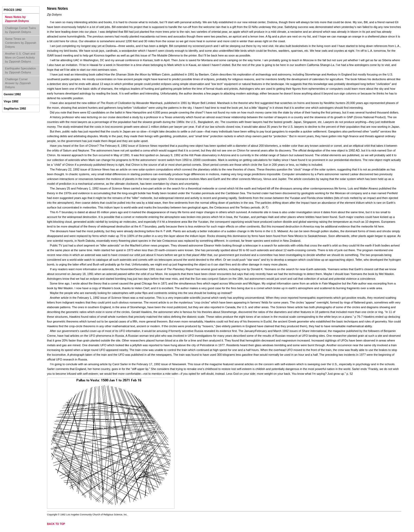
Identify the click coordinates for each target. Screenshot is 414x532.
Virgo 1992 (11, 101)
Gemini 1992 (12, 94)
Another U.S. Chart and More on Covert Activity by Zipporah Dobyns (20, 58)
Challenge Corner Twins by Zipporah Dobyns (20, 30)
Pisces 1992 (13, 10)
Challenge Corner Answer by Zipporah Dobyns (18, 83)
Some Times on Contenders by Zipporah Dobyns (21, 43)
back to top (56, 524)
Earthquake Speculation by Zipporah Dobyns (20, 70)
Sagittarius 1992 (15, 108)
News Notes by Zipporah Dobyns (17, 19)
